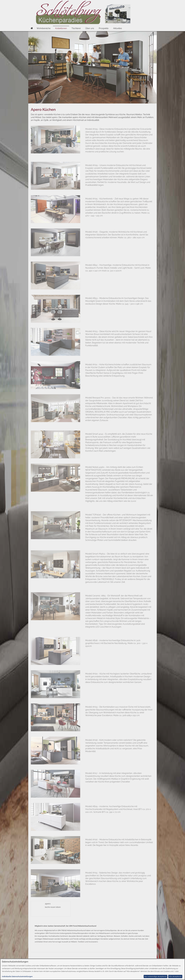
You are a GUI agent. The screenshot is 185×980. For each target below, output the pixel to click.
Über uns (90, 28)
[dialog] (92, 969)
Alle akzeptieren (175, 976)
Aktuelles (118, 28)
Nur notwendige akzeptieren (156, 976)
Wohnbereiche (44, 28)
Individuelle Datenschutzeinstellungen (17, 976)
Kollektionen (61, 28)
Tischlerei (76, 28)
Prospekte (104, 28)
